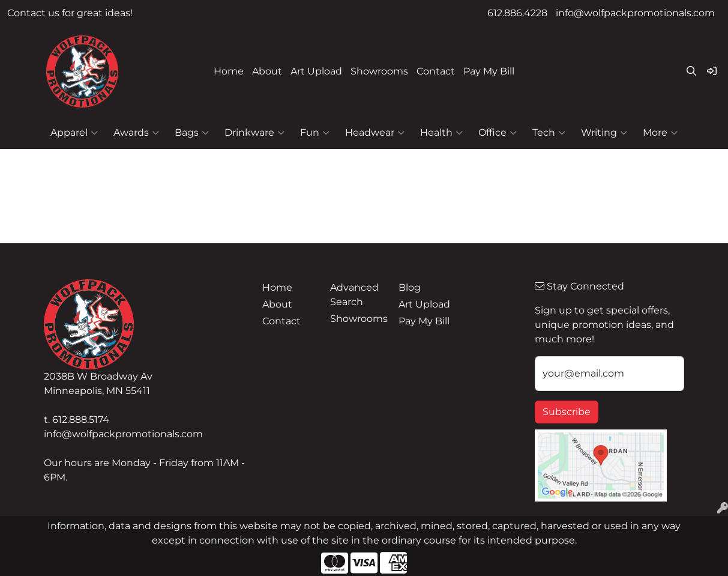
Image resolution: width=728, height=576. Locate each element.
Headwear (375, 133)
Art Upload (316, 71)
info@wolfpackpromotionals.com (635, 13)
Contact (436, 71)
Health (441, 133)
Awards (136, 133)
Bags (192, 133)
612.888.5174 (81, 420)
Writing (604, 133)
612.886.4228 (517, 13)
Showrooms (379, 71)
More (660, 133)
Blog (410, 287)
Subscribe (567, 412)
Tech (549, 133)
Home (229, 71)
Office (498, 133)
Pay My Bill (489, 71)
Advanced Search (354, 295)
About (267, 71)
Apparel (74, 133)
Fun (315, 133)
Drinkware (254, 133)
